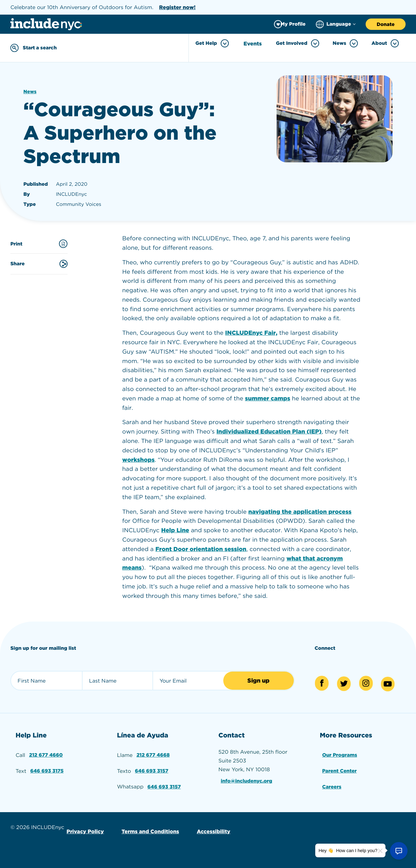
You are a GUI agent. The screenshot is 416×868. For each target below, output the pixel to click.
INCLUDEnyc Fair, (251, 332)
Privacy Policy (85, 827)
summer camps (268, 398)
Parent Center (340, 768)
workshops (138, 459)
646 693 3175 (47, 768)
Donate (386, 24)
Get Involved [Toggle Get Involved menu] (298, 43)
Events (253, 44)
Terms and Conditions (148, 827)
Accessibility (210, 827)
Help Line (175, 530)
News (30, 91)
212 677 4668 (153, 753)
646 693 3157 (152, 768)
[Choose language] (336, 24)
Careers (332, 783)
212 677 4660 (46, 753)
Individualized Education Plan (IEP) (269, 431)
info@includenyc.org (247, 779)
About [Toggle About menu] (385, 43)
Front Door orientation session (201, 548)
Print (39, 243)
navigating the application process (300, 511)
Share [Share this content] (39, 263)
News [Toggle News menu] (345, 43)
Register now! (177, 7)
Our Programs (340, 753)
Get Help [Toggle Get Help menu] (213, 43)
